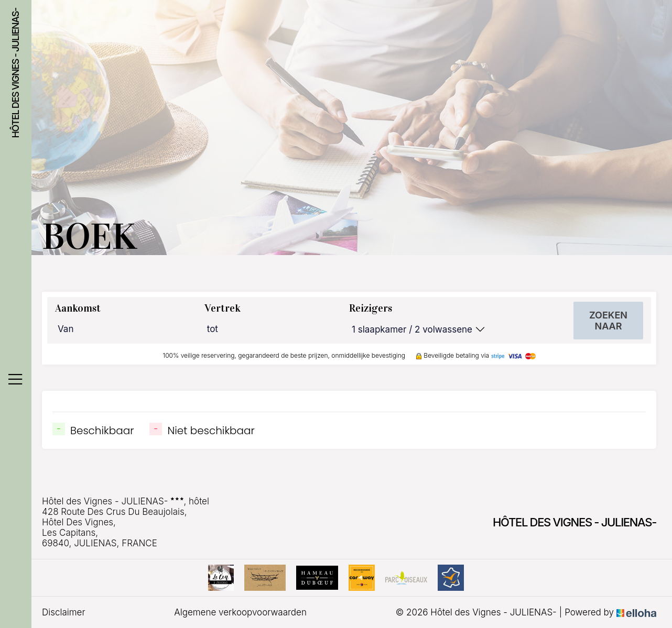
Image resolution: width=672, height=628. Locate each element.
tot (213, 329)
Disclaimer (64, 612)
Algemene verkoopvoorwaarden (240, 612)
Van (66, 329)
